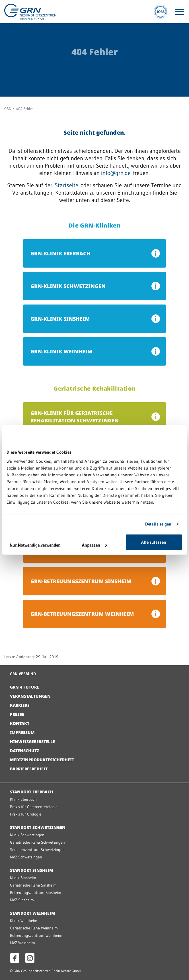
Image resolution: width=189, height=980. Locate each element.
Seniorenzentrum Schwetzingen (37, 850)
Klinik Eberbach (23, 799)
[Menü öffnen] (180, 12)
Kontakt (20, 723)
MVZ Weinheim (22, 943)
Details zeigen (158, 524)
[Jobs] (161, 12)
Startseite (66, 185)
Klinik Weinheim (24, 921)
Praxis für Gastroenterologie (34, 807)
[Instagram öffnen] (30, 958)
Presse (17, 714)
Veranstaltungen (30, 696)
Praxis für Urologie (26, 814)
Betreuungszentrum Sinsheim (36, 893)
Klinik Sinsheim (23, 878)
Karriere (20, 705)
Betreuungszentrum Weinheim (36, 935)
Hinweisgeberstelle (32, 742)
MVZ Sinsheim (22, 900)
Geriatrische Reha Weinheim (34, 928)
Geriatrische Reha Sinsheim (33, 885)
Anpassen (94, 545)
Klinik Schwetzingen (27, 835)
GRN (8, 109)
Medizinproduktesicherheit (42, 760)
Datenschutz (25, 751)
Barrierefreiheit (29, 769)
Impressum (22, 732)
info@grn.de (116, 173)
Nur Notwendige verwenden (35, 545)
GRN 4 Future (24, 687)
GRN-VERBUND (23, 674)
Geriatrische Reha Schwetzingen (37, 842)
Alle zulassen (154, 542)
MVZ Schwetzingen (26, 857)
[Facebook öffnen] (15, 958)
